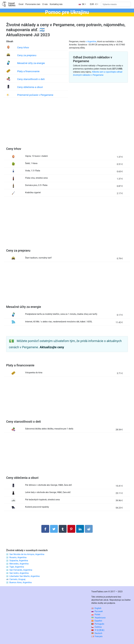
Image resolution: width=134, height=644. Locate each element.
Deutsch (97, 633)
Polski (96, 614)
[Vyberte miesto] (116, 4)
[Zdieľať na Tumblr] (63, 529)
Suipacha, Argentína (19, 561)
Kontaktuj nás (56, 4)
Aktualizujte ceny (52, 347)
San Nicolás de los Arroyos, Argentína (27, 554)
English (96, 608)
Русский (97, 611)
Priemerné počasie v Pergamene (35, 95)
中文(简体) (98, 630)
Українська (98, 618)
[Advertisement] (67, 125)
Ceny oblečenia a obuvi (30, 87)
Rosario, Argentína (18, 557)
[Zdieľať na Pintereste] (71, 529)
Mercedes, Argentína (19, 564)
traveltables (12, 4)
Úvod (21, 4)
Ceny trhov (23, 47)
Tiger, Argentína (17, 567)
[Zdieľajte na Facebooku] (45, 529)
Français (97, 636)
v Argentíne (91, 41)
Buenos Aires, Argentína (21, 582)
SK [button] (82, 4)
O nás (45, 4)
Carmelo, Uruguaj (17, 579)
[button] (94, 4)
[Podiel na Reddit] (89, 529)
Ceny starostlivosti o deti (31, 79)
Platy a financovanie (28, 71)
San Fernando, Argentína (21, 570)
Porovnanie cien (33, 4)
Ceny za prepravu (27, 55)
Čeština (97, 627)
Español (97, 621)
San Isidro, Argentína (19, 573)
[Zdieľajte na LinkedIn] (80, 529)
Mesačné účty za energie (31, 63)
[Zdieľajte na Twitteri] (54, 529)
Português (98, 624)
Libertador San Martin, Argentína (25, 576)
